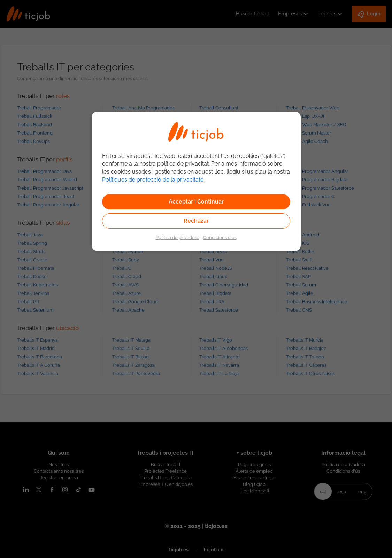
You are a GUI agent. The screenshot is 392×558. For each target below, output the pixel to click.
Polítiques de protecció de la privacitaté (153, 180)
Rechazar (196, 221)
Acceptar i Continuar (196, 202)
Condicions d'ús (220, 237)
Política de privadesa (178, 237)
